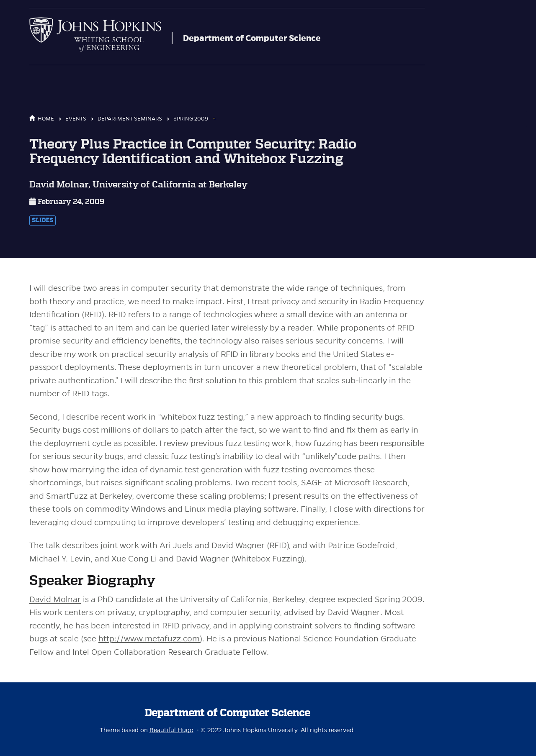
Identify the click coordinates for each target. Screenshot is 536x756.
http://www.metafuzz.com (149, 639)
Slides (43, 220)
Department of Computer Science (252, 38)
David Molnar (55, 599)
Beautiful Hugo (171, 730)
